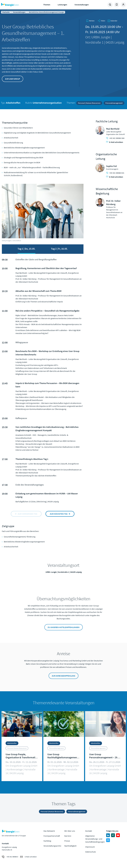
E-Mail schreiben (115, 142)
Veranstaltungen (82, 5)
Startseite (6, 12)
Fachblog (47, 841)
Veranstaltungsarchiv (52, 846)
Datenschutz (91, 852)
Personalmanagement (114, 103)
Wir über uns (70, 831)
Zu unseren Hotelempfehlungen (64, 627)
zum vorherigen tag (27, 514)
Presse (67, 841)
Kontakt (89, 831)
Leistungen (62, 5)
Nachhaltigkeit (70, 846)
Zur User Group (13, 79)
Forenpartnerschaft (52, 836)
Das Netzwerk (49, 831)
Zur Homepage (16, 5)
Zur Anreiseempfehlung (63, 676)
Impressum (90, 847)
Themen (47, 5)
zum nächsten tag (59, 514)
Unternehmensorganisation (47, 103)
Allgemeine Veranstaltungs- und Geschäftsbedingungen (95, 839)
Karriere (68, 836)
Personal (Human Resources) (89, 103)
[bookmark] (90, 21)
